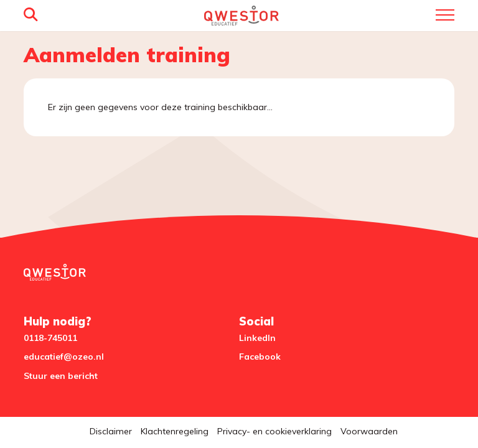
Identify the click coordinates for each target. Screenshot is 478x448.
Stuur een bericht (61, 376)
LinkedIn (257, 338)
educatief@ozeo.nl (64, 357)
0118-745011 (50, 338)
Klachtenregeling (175, 431)
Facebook (260, 357)
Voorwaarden (369, 431)
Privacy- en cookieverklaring (274, 431)
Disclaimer (111, 431)
